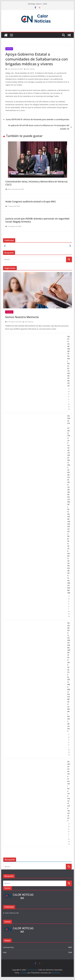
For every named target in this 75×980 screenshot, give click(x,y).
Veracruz (9, 49)
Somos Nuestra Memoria (22, 317)
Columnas (9, 312)
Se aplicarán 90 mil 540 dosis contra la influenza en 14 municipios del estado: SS (40, 127)
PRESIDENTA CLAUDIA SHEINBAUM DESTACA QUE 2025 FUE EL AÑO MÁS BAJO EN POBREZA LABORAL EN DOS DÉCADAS (69, 677)
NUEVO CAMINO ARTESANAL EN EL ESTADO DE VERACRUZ (69, 361)
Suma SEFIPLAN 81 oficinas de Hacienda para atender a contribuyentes (36, 119)
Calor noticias (30, 69)
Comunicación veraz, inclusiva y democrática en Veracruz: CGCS (37, 183)
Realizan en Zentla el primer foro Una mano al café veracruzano (69, 791)
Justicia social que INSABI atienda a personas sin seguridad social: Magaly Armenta (37, 220)
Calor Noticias (29, 322)
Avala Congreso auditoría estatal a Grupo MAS (31, 201)
